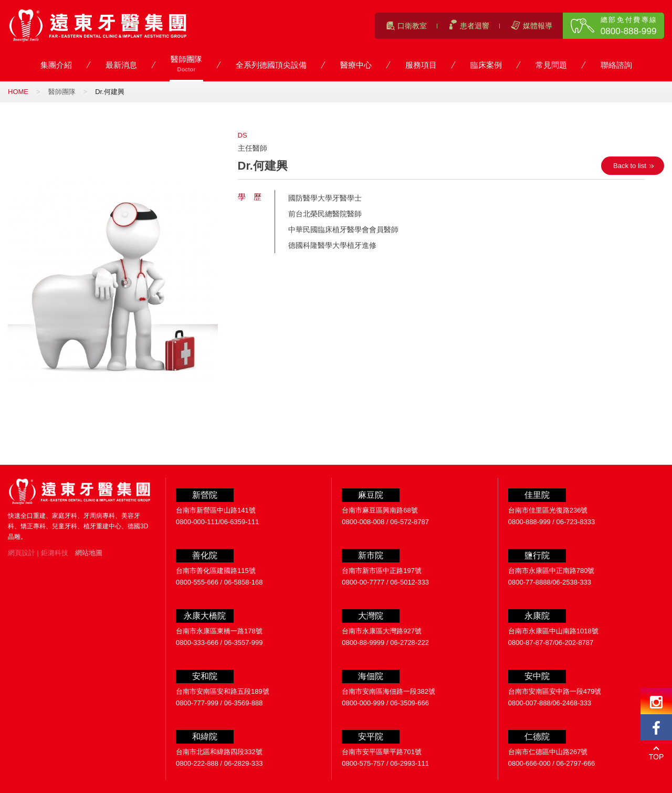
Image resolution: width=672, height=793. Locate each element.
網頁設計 (22, 553)
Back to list (630, 166)
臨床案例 (486, 66)
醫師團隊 (186, 64)
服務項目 (421, 66)
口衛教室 (412, 26)
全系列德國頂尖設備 (271, 66)
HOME (18, 92)
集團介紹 (56, 66)
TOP (657, 757)
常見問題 (551, 66)
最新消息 (121, 66)
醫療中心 (356, 66)
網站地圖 (89, 553)
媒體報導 (538, 26)
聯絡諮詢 (616, 66)
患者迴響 (475, 26)
